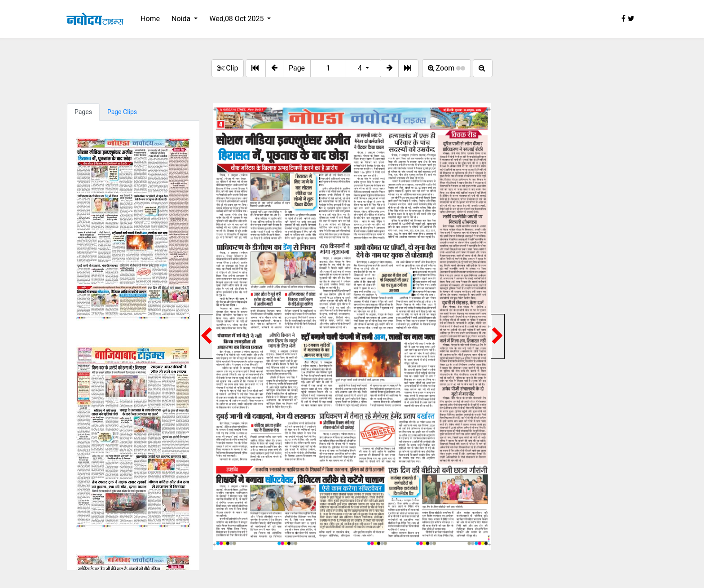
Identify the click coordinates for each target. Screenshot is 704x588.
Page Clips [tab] (122, 112)
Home (150, 19)
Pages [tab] (83, 112)
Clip (228, 68)
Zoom (447, 68)
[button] (274, 68)
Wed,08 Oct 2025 (237, 19)
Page (297, 68)
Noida (182, 19)
